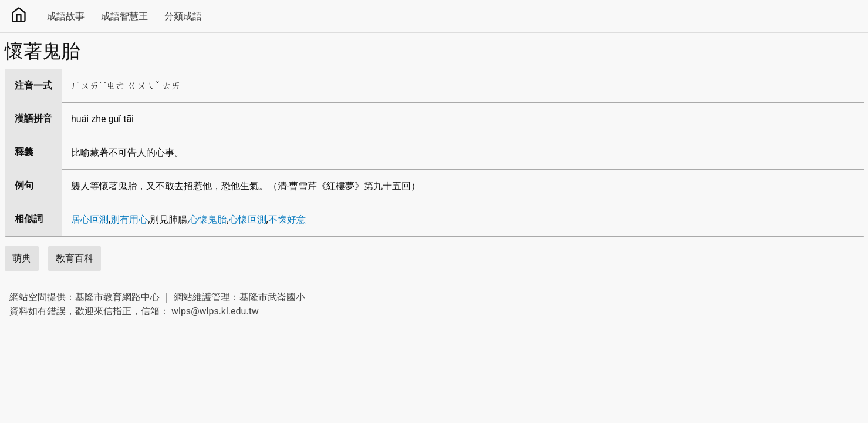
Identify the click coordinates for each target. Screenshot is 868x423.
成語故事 (66, 16)
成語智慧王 (124, 16)
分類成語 (183, 16)
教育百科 (75, 258)
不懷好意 (287, 219)
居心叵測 (90, 219)
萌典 (22, 258)
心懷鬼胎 (208, 219)
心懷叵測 (248, 219)
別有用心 (129, 219)
